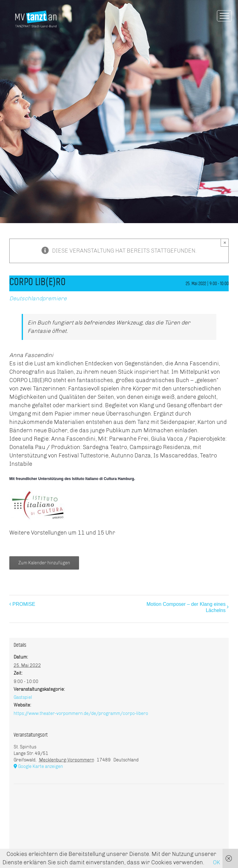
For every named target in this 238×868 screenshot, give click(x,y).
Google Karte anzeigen (40, 767)
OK (216, 862)
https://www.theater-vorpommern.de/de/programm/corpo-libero (81, 714)
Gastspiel (23, 697)
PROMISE (24, 604)
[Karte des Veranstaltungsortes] (119, 803)
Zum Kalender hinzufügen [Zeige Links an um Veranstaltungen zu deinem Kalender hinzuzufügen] (44, 563)
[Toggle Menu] (224, 16)
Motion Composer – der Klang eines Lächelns (186, 607)
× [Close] (225, 242)
